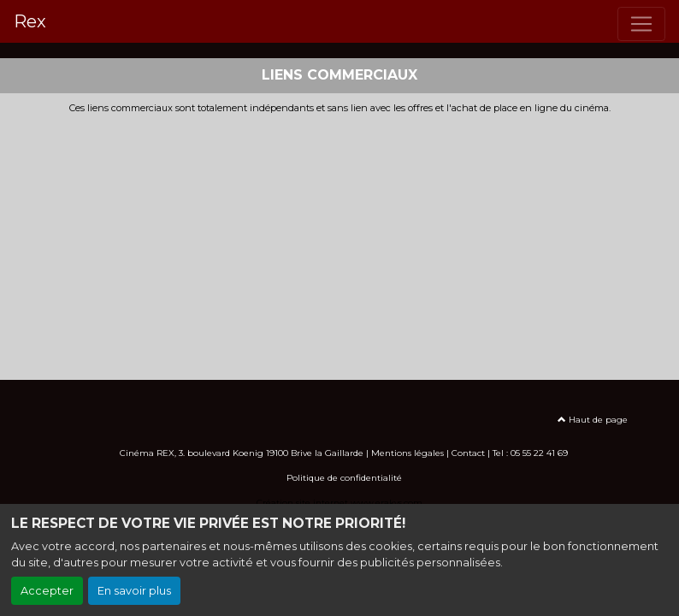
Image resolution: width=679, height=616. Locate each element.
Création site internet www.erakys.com (339, 503)
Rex (30, 21)
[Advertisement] (339, 242)
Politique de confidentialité (344, 478)
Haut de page (593, 420)
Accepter (47, 591)
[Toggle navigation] (641, 24)
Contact (468, 453)
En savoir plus (134, 591)
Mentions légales (407, 453)
